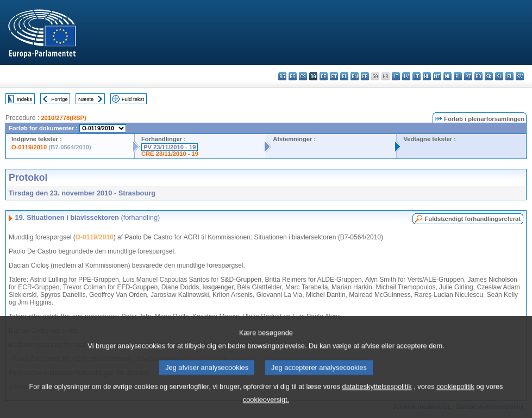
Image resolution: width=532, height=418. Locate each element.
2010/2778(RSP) (63, 118)
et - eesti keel (334, 76)
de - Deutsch (324, 76)
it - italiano (396, 76)
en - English (355, 76)
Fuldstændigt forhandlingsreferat (472, 219)
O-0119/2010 (29, 147)
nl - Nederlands (447, 76)
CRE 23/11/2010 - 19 (170, 154)
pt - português (468, 76)
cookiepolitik (455, 393)
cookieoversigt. (266, 406)
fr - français (365, 76)
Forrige (59, 99)
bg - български (282, 76)
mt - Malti (437, 76)
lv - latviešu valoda (406, 76)
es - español (293, 76)
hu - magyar (427, 76)
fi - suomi (509, 76)
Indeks (24, 99)
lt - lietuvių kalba (417, 76)
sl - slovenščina (499, 76)
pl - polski (458, 76)
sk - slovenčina (489, 76)
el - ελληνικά (344, 76)
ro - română (478, 76)
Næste (86, 99)
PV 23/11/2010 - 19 (170, 147)
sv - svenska (520, 76)
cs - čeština (303, 76)
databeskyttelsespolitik (377, 393)
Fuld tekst (133, 99)
